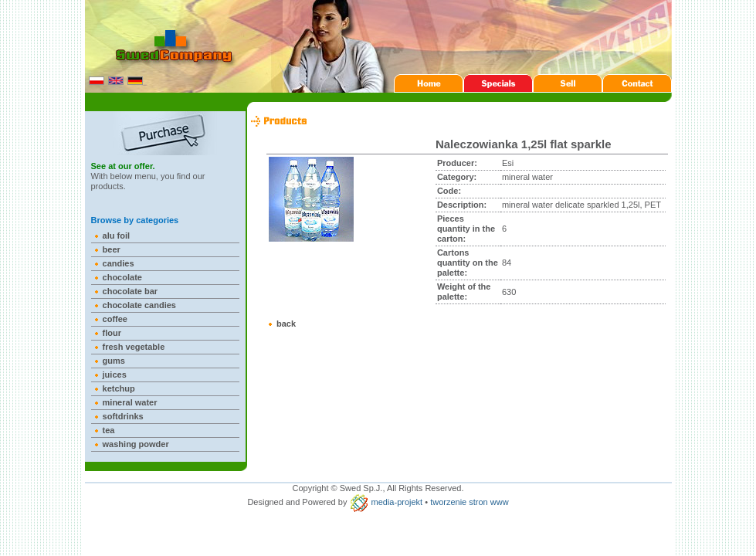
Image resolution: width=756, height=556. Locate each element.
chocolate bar (131, 291)
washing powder (136, 444)
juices (115, 375)
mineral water (130, 402)
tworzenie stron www (469, 502)
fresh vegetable (134, 347)
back (286, 324)
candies (119, 263)
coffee (115, 319)
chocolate (122, 277)
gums (114, 361)
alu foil (116, 236)
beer (112, 249)
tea (109, 430)
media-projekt (397, 502)
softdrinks (123, 416)
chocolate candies (139, 305)
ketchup (119, 388)
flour (112, 333)
